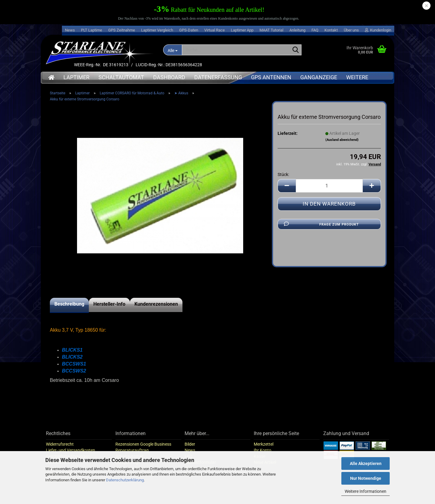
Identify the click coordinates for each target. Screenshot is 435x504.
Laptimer (76, 77)
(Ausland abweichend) (342, 147)
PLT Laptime (92, 30)
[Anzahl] (329, 193)
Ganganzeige (319, 77)
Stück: (283, 181)
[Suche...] (172, 50)
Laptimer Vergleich (157, 30)
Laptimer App (242, 30)
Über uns (351, 30)
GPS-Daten (189, 30)
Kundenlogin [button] (378, 30)
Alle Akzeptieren (366, 463)
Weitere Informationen (366, 491)
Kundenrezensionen (156, 311)
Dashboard (169, 77)
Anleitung (297, 30)
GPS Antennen (271, 77)
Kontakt (331, 30)
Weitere (357, 77)
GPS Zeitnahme (122, 30)
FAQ (315, 30)
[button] (287, 193)
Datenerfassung (218, 77)
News (70, 30)
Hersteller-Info (109, 311)
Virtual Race (214, 30)
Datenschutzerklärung (125, 480)
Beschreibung (69, 311)
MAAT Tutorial (271, 30)
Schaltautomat (121, 77)
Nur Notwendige (366, 478)
